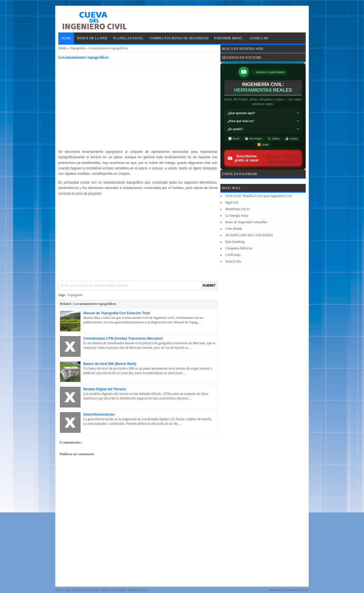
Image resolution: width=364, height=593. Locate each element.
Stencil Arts (233, 261)
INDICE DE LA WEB (92, 38)
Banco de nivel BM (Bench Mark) (110, 364)
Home (66, 38)
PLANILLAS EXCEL (128, 38)
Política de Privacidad (86, 590)
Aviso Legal (63, 590)
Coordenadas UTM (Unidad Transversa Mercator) (123, 338)
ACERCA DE (259, 38)
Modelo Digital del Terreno (105, 389)
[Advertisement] (138, 106)
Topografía (77, 48)
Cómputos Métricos (239, 248)
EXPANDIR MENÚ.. (229, 38)
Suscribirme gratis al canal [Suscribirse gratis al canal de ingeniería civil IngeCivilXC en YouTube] (265, 158)
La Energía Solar (237, 216)
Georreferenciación (99, 415)
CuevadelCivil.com (297, 590)
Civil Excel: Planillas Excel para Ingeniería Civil (259, 196)
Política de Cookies (114, 590)
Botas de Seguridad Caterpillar (246, 222)
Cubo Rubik (233, 229)
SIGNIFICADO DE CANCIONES (249, 235)
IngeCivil (232, 202)
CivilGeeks (233, 255)
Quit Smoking (235, 242)
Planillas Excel (137, 590)
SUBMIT (209, 286)
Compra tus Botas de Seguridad (179, 38)
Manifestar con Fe (238, 209)
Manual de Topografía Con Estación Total (117, 313)
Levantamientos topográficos (84, 57)
